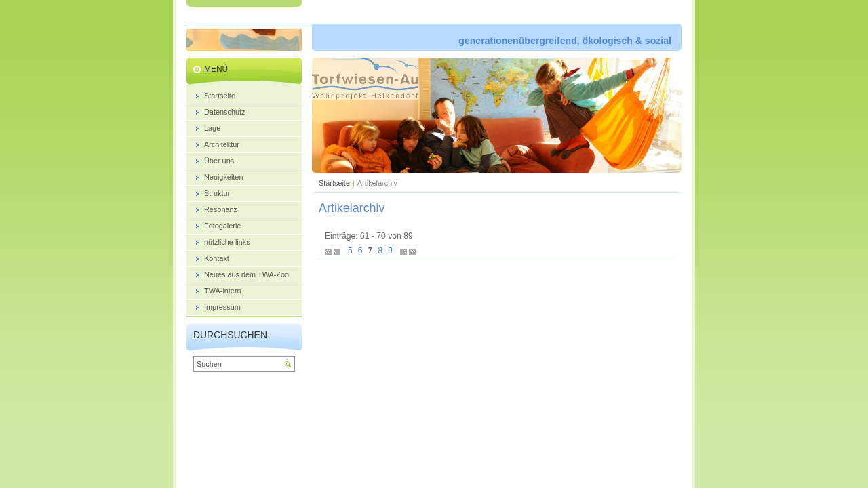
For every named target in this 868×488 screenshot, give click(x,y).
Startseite (334, 183)
